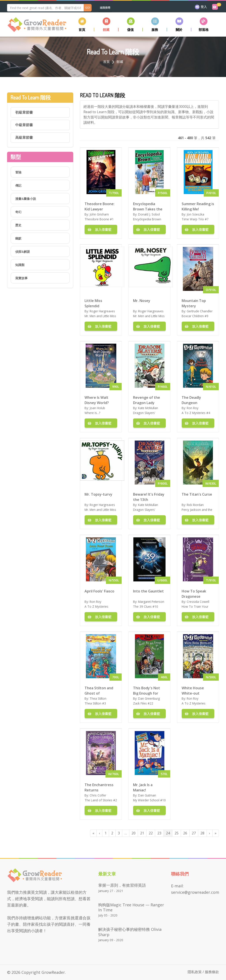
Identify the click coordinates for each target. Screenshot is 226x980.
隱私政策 (195, 972)
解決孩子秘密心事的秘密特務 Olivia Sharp (130, 932)
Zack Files (140, 703)
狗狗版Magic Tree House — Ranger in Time (131, 907)
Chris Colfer (98, 795)
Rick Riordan (195, 505)
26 (185, 833)
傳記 (18, 185)
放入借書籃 (101, 229)
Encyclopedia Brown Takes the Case (148, 206)
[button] (106, 24)
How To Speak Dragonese (194, 594)
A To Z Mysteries (194, 413)
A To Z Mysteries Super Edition (96, 609)
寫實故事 (21, 278)
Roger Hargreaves (102, 311)
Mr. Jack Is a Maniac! (143, 787)
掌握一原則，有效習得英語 (122, 885)
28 (202, 833)
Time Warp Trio (193, 219)
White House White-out (193, 690)
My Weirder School (146, 800)
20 (134, 833)
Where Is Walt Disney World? (97, 400)
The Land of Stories (98, 800)
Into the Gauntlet (148, 591)
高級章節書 (24, 137)
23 (159, 833)
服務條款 (212, 972)
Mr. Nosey (142, 301)
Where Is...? (92, 413)
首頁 (106, 62)
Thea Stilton (98, 698)
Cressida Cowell (198, 602)
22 (151, 833)
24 (168, 833)
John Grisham (99, 214)
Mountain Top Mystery (194, 303)
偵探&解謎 (23, 252)
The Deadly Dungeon (191, 400)
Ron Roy (193, 408)
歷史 (18, 225)
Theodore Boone (97, 219)
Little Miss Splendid (93, 303)
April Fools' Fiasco (99, 591)
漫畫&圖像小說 (26, 199)
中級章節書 (24, 125)
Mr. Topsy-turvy (98, 494)
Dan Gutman (147, 795)
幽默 (18, 238)
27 (194, 833)
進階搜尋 (105, 8)
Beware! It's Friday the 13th (149, 497)
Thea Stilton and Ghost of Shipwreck (99, 690)
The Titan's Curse (197, 494)
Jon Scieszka (195, 214)
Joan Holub (97, 408)
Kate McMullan (148, 408)
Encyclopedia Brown (147, 219)
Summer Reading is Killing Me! (198, 206)
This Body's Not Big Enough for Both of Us (147, 690)
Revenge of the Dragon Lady (147, 400)
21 (142, 833)
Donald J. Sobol (149, 214)
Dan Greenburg (149, 698)
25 (177, 833)
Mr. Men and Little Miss (100, 316)
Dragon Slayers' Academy (144, 415)
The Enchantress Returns (99, 787)
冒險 (18, 172)
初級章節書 (24, 112)
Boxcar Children (193, 316)
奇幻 (18, 212)
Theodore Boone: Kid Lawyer (100, 206)
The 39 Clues (142, 606)
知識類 (20, 265)
